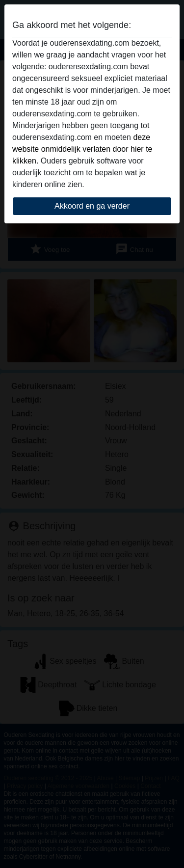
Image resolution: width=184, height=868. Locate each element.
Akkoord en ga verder (92, 206)
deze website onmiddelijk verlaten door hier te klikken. (82, 149)
